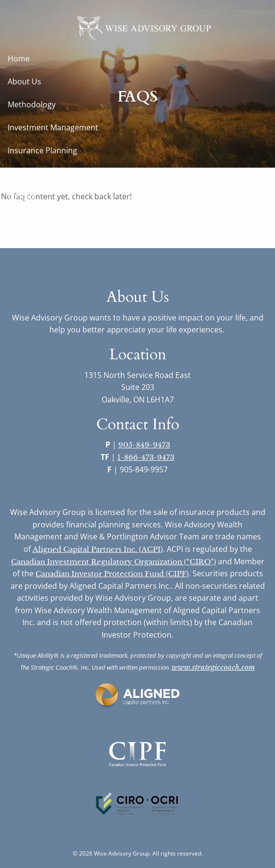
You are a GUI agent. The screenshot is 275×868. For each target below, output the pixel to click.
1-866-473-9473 (146, 457)
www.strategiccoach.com (213, 667)
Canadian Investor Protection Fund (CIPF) (112, 574)
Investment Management (53, 127)
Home (19, 58)
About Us (24, 81)
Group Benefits (35, 173)
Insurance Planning (42, 150)
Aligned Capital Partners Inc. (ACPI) (98, 549)
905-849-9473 (144, 445)
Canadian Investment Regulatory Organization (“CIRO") (114, 562)
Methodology (32, 104)
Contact (22, 196)
